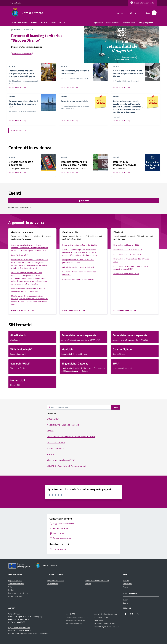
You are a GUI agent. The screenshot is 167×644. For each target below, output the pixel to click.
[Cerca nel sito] (154, 13)
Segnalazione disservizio (75, 620)
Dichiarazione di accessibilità (106, 623)
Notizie (126, 581)
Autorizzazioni (52, 584)
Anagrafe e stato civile (55, 581)
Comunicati (128, 584)
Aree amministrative (16, 584)
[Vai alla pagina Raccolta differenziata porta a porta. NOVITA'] (69, 171)
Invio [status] (116, 407)
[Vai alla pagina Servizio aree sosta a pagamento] (17, 171)
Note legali (99, 620)
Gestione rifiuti (129, 23)
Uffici (10, 587)
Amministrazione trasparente (106, 614)
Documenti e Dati (15, 596)
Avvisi (125, 587)
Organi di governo (15, 581)
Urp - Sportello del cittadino (19, 628)
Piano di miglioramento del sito (107, 627)
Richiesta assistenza (74, 623)
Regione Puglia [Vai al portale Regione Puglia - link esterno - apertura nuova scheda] (15, 3)
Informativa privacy (102, 617)
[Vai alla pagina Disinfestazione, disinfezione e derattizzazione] (69, 86)
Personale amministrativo (18, 593)
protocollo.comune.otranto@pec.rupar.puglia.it (30, 633)
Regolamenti (98, 23)
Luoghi (126, 600)
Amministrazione (20, 22)
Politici (11, 590)
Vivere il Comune (58, 22)
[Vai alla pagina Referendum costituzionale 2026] (121, 171)
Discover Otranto (113, 23)
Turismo (88, 584)
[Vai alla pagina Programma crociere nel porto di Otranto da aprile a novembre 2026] (17, 120)
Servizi (44, 22)
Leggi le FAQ (71, 614)
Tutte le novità (18, 130)
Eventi (126, 603)
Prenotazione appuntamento (77, 617)
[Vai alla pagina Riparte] (17, 86)
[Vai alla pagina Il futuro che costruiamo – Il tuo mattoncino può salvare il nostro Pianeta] (121, 86)
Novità (34, 22)
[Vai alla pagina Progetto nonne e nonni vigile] (69, 120)
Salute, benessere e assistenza (97, 581)
